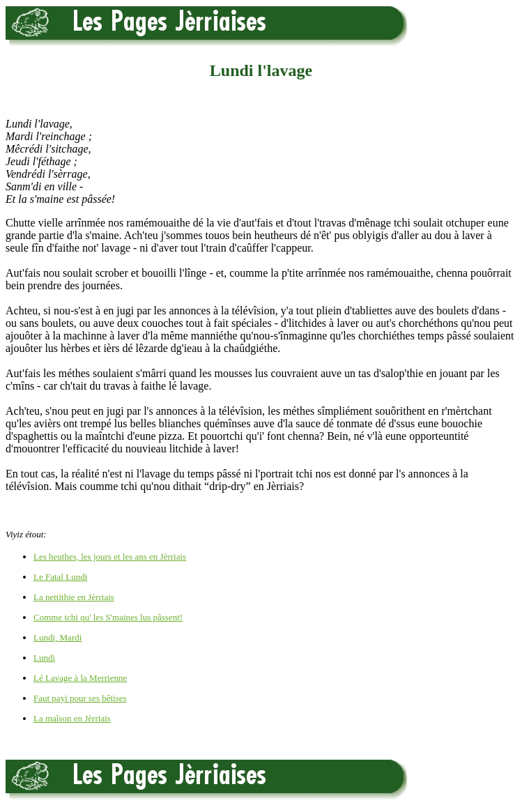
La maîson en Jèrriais (72, 718)
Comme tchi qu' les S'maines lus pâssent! (108, 617)
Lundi (44, 658)
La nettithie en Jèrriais (74, 597)
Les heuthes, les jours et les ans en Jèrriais (110, 557)
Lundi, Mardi (57, 637)
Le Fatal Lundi (60, 577)
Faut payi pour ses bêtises (80, 698)
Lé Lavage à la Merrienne (80, 678)
